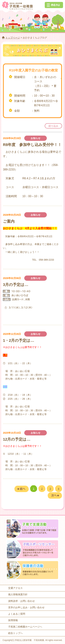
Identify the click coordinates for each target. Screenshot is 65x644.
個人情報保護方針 (18, 594)
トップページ (13, 38)
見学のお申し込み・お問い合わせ (26, 607)
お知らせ (36, 138)
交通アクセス (15, 588)
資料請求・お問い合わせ (21, 601)
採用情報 (13, 620)
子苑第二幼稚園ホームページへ (25, 627)
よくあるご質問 (17, 614)
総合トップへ (15, 633)
